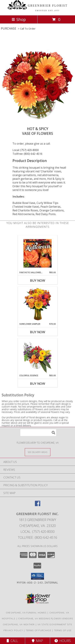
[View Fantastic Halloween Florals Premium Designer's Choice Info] (37, 253)
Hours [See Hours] (63, 641)
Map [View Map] (37, 641)
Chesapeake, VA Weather (19, 624)
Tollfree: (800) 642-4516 (27, 154)
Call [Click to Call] (12, 641)
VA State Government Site (55, 624)
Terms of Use (63, 630)
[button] (37, 576)
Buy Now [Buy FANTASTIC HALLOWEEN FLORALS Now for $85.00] (38, 280)
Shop (19, 19)
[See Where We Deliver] (38, 452)
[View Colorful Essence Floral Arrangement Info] (37, 356)
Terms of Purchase (39, 630)
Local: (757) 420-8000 (26, 150)
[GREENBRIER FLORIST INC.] (37, 10)
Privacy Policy (13, 630)
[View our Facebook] (38, 505)
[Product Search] (38, 433)
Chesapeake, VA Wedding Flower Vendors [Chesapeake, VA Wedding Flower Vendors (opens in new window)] (46, 618)
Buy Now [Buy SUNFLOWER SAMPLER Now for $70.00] (38, 332)
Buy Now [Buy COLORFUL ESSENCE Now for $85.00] (38, 383)
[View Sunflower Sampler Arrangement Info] (37, 305)
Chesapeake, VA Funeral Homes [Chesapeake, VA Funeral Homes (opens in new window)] (26, 613)
